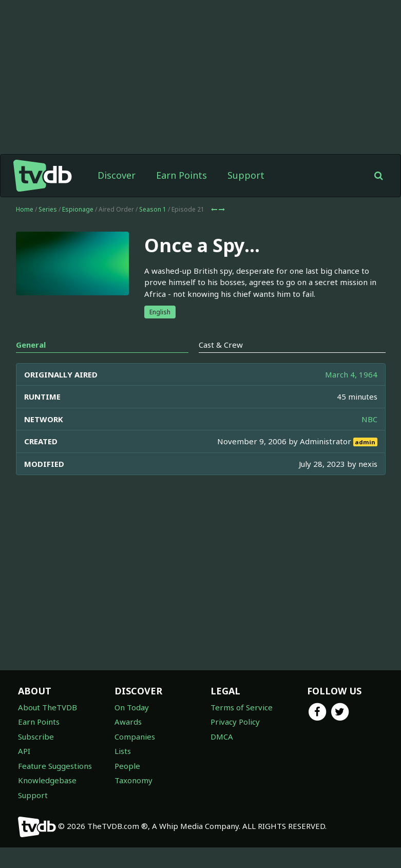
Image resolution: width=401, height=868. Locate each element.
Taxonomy (133, 780)
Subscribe (36, 737)
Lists (123, 751)
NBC (369, 419)
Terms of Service (242, 707)
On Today (132, 707)
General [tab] (31, 345)
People (127, 766)
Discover (117, 175)
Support (246, 175)
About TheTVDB (47, 707)
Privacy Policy (235, 722)
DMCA (222, 737)
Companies (135, 737)
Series (48, 209)
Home (25, 209)
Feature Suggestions (55, 766)
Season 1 (153, 209)
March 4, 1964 (351, 374)
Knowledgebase (47, 780)
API (24, 751)
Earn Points (182, 175)
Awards (128, 722)
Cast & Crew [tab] (221, 345)
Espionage (78, 209)
